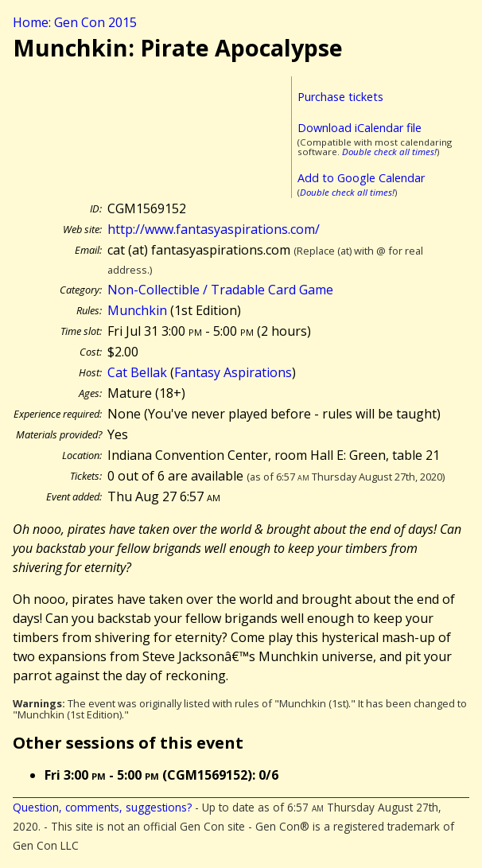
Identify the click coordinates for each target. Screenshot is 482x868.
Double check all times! (389, 152)
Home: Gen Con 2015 (75, 22)
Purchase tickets (340, 97)
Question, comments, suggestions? (102, 807)
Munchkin (137, 310)
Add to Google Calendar (361, 178)
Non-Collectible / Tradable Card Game (220, 290)
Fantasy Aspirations (233, 372)
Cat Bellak (137, 372)
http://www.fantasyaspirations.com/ (214, 229)
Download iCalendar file (360, 128)
